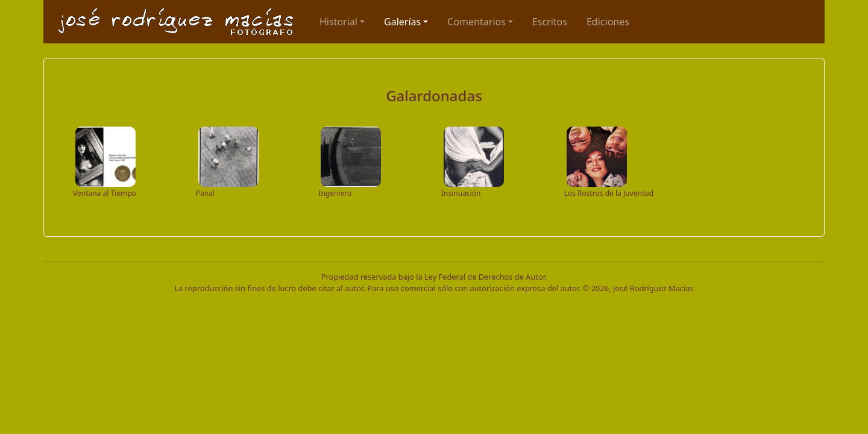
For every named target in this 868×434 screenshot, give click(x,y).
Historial (338, 22)
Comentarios (476, 22)
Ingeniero (335, 193)
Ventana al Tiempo (105, 193)
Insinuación (461, 193)
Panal (205, 193)
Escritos (550, 22)
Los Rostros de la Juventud (609, 193)
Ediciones (608, 22)
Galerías (402, 22)
